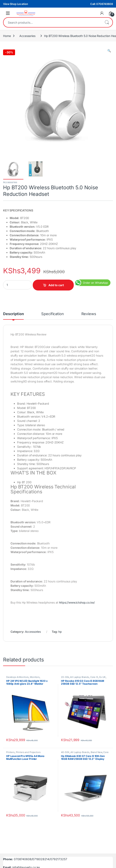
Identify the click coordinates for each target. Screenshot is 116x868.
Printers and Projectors (28, 752)
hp (60, 632)
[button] (109, 51)
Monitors (35, 677)
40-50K (65, 752)
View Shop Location (15, 4)
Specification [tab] (52, 314)
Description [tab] (13, 314)
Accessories (27, 36)
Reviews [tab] (89, 314)
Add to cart (56, 285)
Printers (10, 752)
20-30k (65, 677)
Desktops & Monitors (17, 677)
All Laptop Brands (80, 677)
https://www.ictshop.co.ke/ (77, 602)
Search (107, 22)
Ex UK (103, 677)
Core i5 (94, 677)
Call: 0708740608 (102, 4)
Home (7, 36)
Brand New (96, 752)
